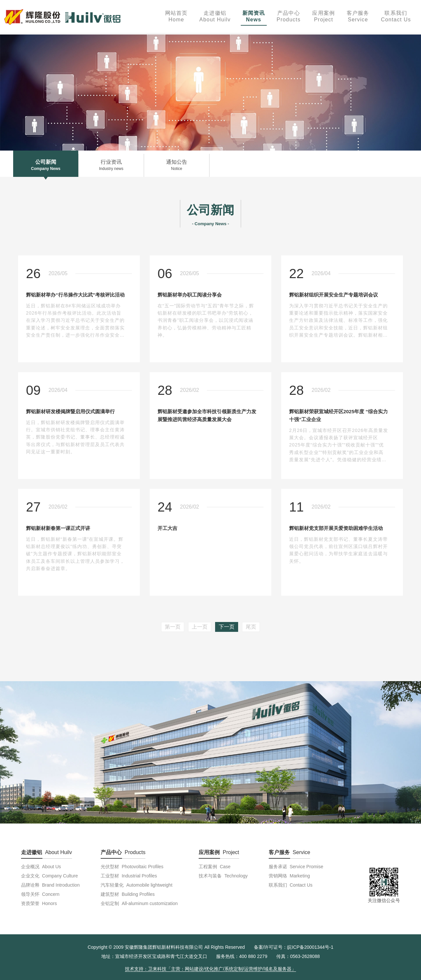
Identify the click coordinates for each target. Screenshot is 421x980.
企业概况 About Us (41, 867)
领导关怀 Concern (40, 894)
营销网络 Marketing (289, 876)
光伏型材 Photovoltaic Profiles (132, 867)
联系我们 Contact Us (291, 885)
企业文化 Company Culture (50, 876)
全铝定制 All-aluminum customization (139, 903)
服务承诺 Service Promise (296, 867)
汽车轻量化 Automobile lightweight (136, 885)
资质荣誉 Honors (39, 903)
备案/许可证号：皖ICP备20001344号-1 (294, 947)
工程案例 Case (214, 867)
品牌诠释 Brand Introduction (50, 885)
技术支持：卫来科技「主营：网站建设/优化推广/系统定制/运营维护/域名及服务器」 (210, 969)
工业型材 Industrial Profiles (129, 876)
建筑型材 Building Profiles (128, 894)
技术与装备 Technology (223, 876)
